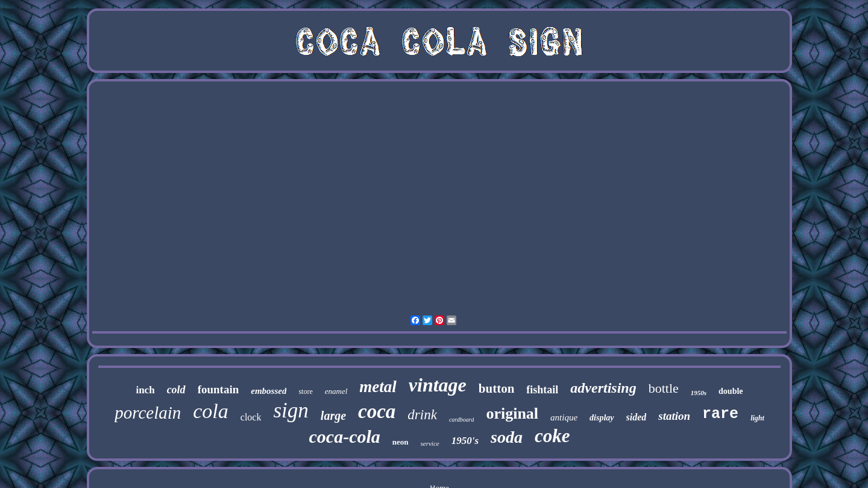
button (497, 388)
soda (507, 437)
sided (637, 417)
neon (401, 442)
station (674, 416)
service (430, 443)
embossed (269, 391)
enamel (336, 391)
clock (251, 417)
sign (291, 410)
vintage (438, 385)
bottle (664, 388)
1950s (699, 393)
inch (145, 390)
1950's (465, 441)
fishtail (542, 390)
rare (720, 414)
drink (422, 415)
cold (176, 390)
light (757, 418)
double (731, 391)
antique (564, 417)
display (602, 418)
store (305, 391)
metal (378, 387)
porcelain (148, 413)
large (333, 416)
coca (377, 411)
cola (211, 411)
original (512, 414)
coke (552, 436)
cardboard (461, 420)
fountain (219, 389)
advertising (603, 388)
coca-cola (345, 436)
